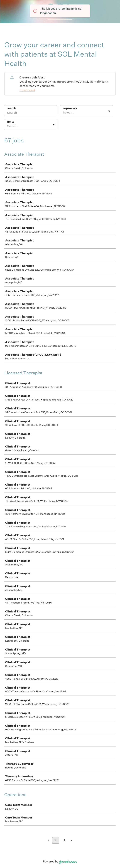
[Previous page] (49, 841)
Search (11, 108)
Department (70, 108)
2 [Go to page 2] (64, 840)
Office (11, 122)
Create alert (27, 90)
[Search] (31, 113)
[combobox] (63, 113)
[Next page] (71, 841)
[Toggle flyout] (109, 111)
